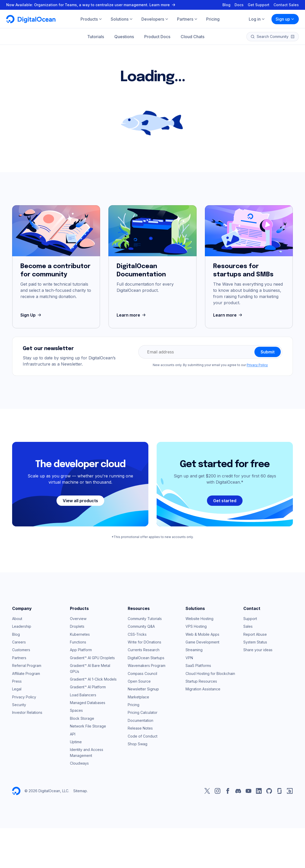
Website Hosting (199, 619)
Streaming (194, 650)
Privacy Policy (257, 365)
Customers (21, 650)
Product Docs (157, 37)
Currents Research (144, 650)
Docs (239, 5)
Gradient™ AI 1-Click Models (93, 679)
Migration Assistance (203, 689)
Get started (225, 501)
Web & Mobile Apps (202, 634)
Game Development (202, 642)
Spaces (76, 710)
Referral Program (27, 666)
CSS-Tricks (137, 634)
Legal (17, 689)
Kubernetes (80, 634)
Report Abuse (255, 634)
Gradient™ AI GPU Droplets (92, 658)
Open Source (139, 681)
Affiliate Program (26, 673)
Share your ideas (258, 650)
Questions (124, 37)
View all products (80, 501)
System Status (255, 642)
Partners (19, 658)
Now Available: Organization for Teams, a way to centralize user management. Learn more (91, 5)
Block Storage (82, 718)
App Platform (81, 650)
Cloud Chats (192, 37)
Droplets (77, 626)
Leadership (22, 626)
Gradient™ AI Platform (88, 687)
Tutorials (96, 37)
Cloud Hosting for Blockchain (210, 673)
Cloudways (79, 763)
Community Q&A (141, 626)
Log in (257, 19)
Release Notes (140, 728)
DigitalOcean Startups (146, 658)
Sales (248, 626)
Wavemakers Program (147, 666)
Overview (78, 619)
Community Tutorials (145, 619)
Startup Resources (201, 681)
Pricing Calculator (143, 712)
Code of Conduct (143, 736)
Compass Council (142, 673)
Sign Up (31, 315)
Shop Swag (138, 744)
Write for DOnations (145, 642)
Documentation (141, 720)
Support (250, 619)
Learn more (132, 315)
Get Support (259, 5)
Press (17, 681)
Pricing (134, 705)
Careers (19, 642)
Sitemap (80, 791)
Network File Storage (88, 726)
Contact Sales (286, 5)
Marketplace (138, 697)
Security (19, 705)
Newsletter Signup (143, 689)
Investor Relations (27, 712)
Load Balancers (83, 695)
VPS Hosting (196, 626)
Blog (226, 5)
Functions (78, 642)
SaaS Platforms (198, 666)
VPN (189, 658)
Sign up (285, 19)
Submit (268, 352)
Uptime (76, 742)
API (73, 734)
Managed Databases (88, 703)
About (17, 619)
